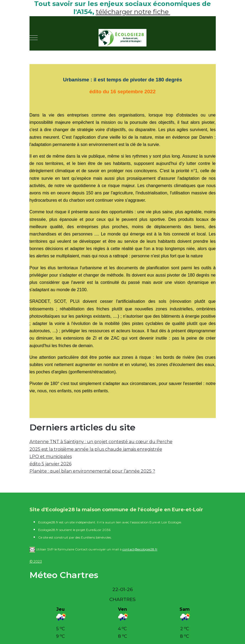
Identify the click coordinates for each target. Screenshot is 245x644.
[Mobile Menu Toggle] (34, 38)
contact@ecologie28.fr (140, 549)
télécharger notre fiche (133, 12)
